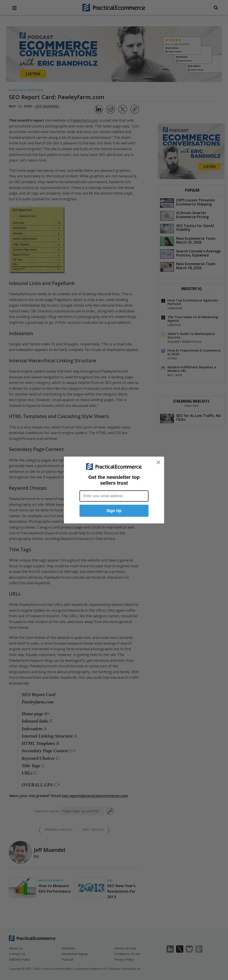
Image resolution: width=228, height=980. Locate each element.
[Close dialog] (158, 462)
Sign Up (114, 511)
